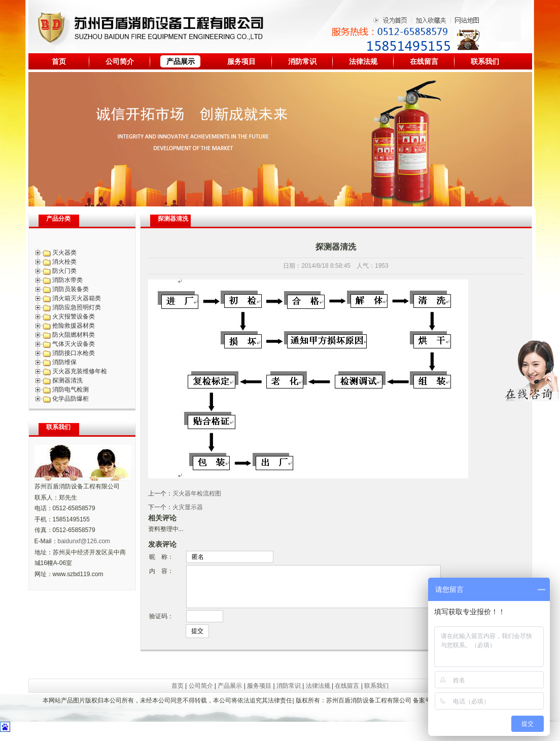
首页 (59, 61)
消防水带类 (67, 280)
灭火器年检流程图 (197, 493)
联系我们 (485, 61)
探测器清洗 (67, 380)
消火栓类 (64, 262)
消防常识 (302, 61)
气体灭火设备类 (74, 344)
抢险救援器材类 (74, 326)
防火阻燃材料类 (74, 335)
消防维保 (64, 362)
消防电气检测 (71, 390)
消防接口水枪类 (74, 353)
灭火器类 (64, 253)
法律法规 (363, 61)
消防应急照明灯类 (77, 307)
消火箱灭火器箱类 (77, 298)
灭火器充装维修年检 (80, 371)
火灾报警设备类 (74, 316)
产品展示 (181, 61)
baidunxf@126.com (84, 541)
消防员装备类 (71, 289)
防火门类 (64, 271)
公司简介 (120, 61)
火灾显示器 (188, 507)
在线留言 (424, 61)
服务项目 (241, 61)
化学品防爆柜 (71, 399)
